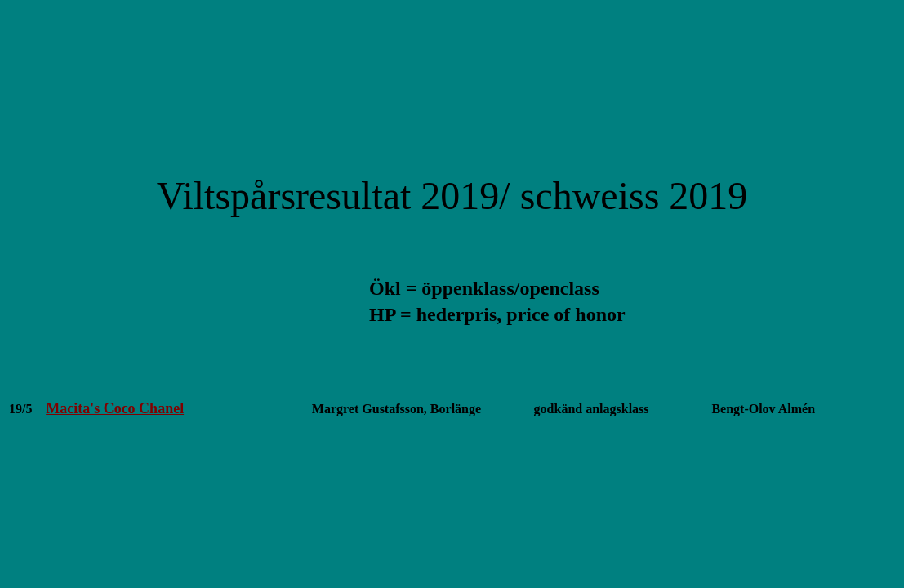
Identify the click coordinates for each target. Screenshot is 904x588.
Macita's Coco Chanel (115, 408)
